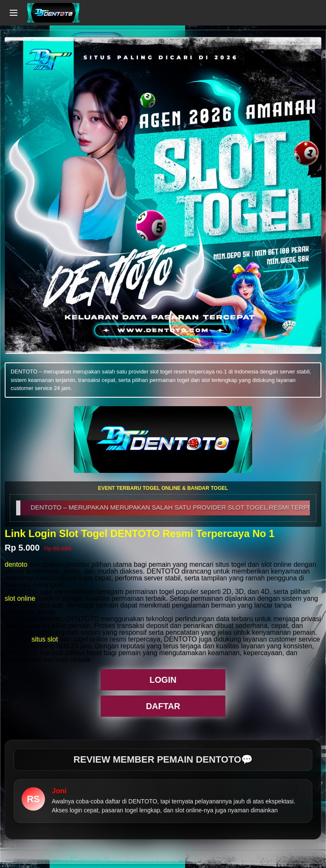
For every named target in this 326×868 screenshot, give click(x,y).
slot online (20, 598)
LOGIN (163, 680)
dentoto (16, 564)
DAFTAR (163, 706)
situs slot (45, 639)
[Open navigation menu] (14, 13)
